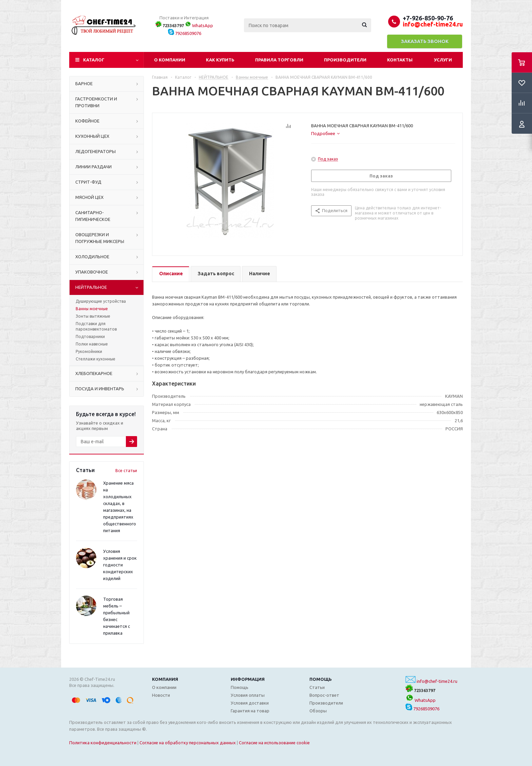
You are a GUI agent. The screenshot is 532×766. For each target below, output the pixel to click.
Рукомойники (89, 351)
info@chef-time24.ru (437, 681)
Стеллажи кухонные (96, 359)
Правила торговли (279, 60)
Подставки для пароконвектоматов (96, 326)
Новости (161, 695)
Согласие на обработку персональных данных (188, 743)
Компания (165, 679)
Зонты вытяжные (93, 316)
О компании (170, 60)
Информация (248, 679)
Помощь (321, 679)
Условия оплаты (248, 695)
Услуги (443, 60)
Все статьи (126, 471)
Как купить (220, 60)
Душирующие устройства (101, 301)
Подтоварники (90, 337)
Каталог (94, 60)
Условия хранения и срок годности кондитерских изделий (120, 565)
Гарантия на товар (250, 711)
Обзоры (318, 711)
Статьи (317, 687)
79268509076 (185, 33)
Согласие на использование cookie (274, 743)
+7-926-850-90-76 (428, 18)
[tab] (325, 133)
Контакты (400, 60)
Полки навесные (92, 344)
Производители (345, 60)
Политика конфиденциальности (103, 743)
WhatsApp (199, 25)
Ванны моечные (92, 309)
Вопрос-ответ (324, 695)
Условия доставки (250, 703)
